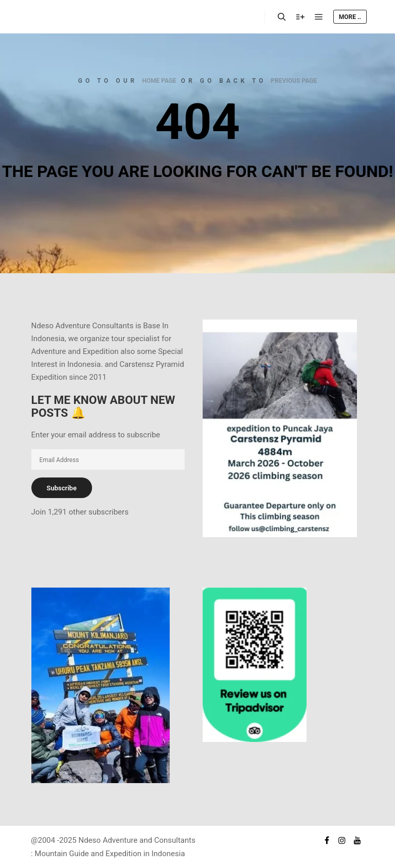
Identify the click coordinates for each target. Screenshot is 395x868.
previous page (294, 81)
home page (159, 81)
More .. (350, 17)
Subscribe (62, 488)
